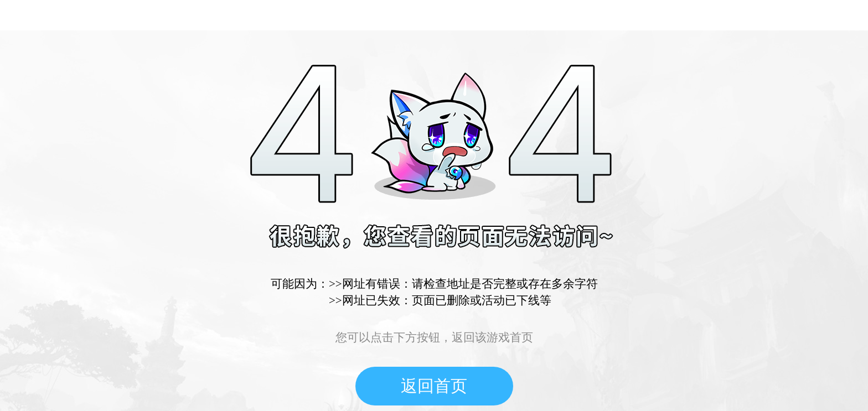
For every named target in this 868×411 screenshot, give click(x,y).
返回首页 (434, 386)
